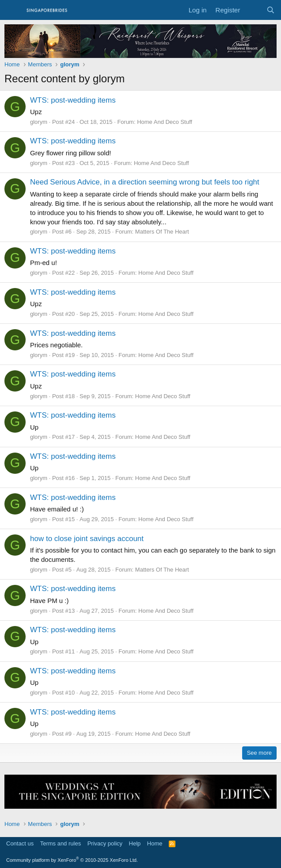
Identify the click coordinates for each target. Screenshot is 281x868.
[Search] (271, 10)
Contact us (20, 843)
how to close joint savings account (87, 539)
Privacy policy (105, 843)
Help (135, 843)
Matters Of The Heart (162, 232)
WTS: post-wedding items (73, 100)
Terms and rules (61, 843)
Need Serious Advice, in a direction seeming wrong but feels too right (145, 182)
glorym (39, 122)
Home (155, 843)
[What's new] (253, 10)
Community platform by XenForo (72, 860)
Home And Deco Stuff (165, 122)
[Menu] (12, 10)
